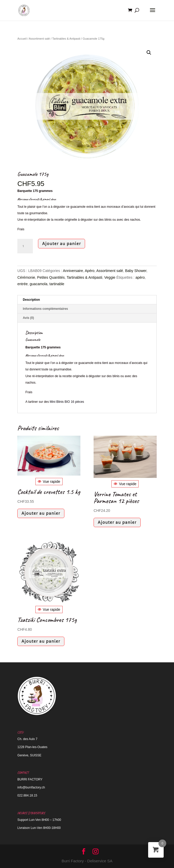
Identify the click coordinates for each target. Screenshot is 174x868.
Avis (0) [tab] (28, 318)
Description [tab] (31, 300)
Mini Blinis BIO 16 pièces (67, 402)
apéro (140, 277)
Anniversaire (73, 271)
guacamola (39, 284)
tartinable (57, 284)
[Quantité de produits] (25, 246)
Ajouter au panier (62, 244)
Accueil (22, 39)
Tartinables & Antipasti (66, 39)
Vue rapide (49, 482)
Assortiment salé (39, 39)
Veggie (110, 277)
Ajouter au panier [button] (41, 513)
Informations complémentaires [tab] (45, 309)
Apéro (90, 271)
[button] (149, 53)
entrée (22, 284)
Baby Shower (136, 271)
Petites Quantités (51, 277)
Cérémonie (26, 277)
